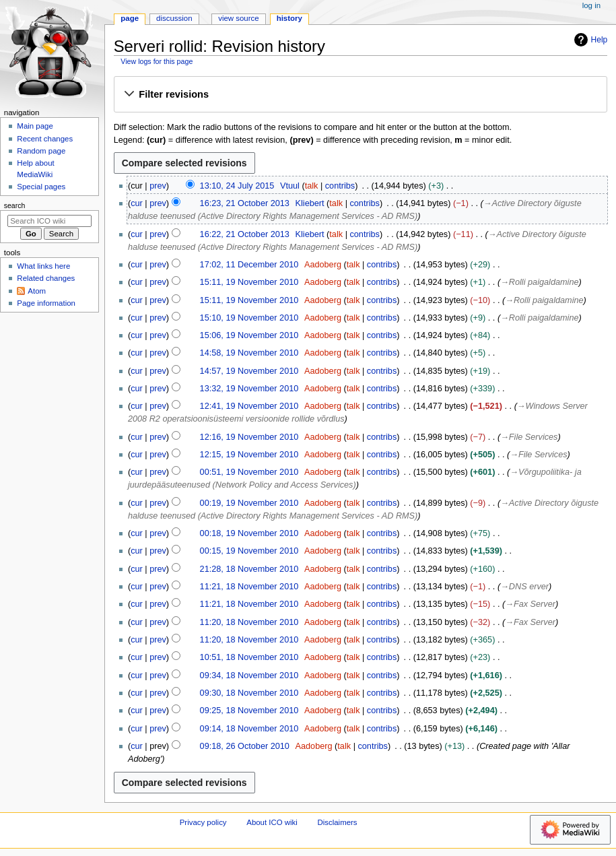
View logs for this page (157, 61)
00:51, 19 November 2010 (249, 472)
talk (312, 186)
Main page (35, 126)
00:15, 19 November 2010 (249, 551)
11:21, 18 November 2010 (249, 587)
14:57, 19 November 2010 (249, 371)
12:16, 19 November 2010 (249, 437)
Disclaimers (338, 822)
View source (238, 18)
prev (158, 186)
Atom (37, 291)
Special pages (41, 187)
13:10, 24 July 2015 (237, 186)
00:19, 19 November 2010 (249, 503)
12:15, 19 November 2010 (249, 455)
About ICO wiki (272, 822)
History (289, 18)
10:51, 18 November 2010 (249, 657)
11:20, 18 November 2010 (249, 622)
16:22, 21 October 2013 (245, 234)
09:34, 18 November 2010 (249, 676)
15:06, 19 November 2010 (249, 335)
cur (137, 203)
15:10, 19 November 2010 (249, 318)
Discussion (174, 18)
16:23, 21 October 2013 (245, 203)
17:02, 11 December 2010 (249, 265)
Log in (591, 5)
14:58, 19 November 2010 (249, 353)
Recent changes (45, 139)
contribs (340, 186)
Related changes (46, 278)
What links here (43, 266)
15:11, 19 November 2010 (249, 282)
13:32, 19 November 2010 (249, 389)
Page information (46, 303)
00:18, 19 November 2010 (249, 533)
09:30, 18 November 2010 (249, 693)
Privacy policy (203, 822)
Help (589, 40)
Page (130, 18)
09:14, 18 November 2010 (249, 729)
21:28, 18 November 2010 (249, 569)
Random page (41, 151)
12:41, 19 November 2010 (249, 406)
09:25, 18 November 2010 (249, 711)
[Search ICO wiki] (49, 221)
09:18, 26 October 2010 (245, 746)
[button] (360, 95)
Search (15, 205)
